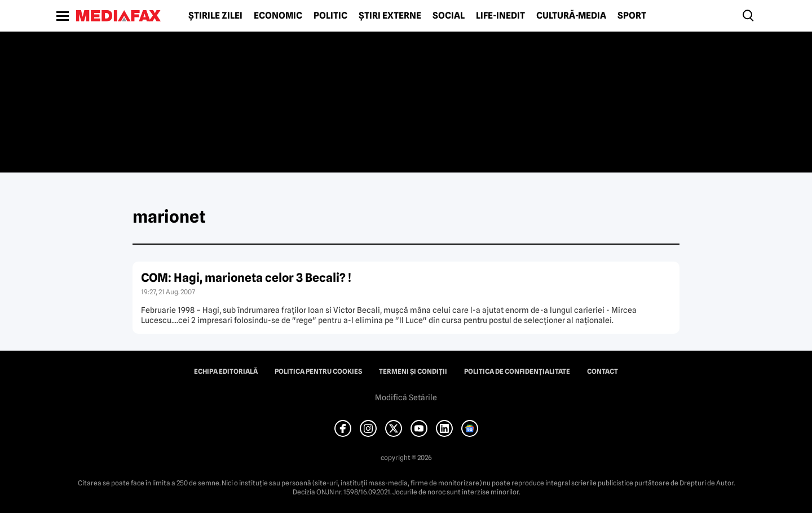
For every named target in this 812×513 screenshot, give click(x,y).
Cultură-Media (571, 16)
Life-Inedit (500, 16)
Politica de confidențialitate (517, 372)
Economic (278, 16)
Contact (603, 372)
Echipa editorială (226, 372)
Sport (632, 16)
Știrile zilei (215, 16)
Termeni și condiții (413, 372)
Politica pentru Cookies (318, 372)
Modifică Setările (406, 397)
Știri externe (390, 16)
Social (449, 16)
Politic (330, 16)
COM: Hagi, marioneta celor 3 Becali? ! (246, 278)
